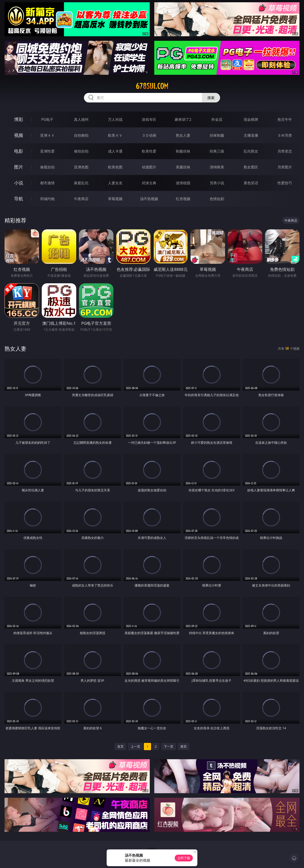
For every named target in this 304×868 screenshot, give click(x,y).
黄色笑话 (251, 183)
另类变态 (285, 151)
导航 (19, 199)
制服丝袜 (183, 151)
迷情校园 (183, 183)
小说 (19, 183)
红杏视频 (183, 199)
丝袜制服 (217, 135)
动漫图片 (149, 167)
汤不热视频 (149, 199)
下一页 (169, 746)
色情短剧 (217, 199)
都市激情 (47, 183)
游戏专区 (149, 119)
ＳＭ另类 (285, 135)
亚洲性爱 (47, 151)
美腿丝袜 (183, 167)
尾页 (184, 746)
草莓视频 (115, 199)
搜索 (211, 98)
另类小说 (217, 183)
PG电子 (47, 119)
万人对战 (115, 119)
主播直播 (251, 135)
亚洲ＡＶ (47, 135)
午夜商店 (81, 199)
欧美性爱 (149, 151)
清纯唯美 (217, 167)
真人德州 (81, 119)
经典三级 (217, 151)
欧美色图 (115, 167)
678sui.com (152, 86)
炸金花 (217, 119)
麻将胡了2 (183, 119)
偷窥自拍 (47, 167)
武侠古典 (149, 183)
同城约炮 (47, 199)
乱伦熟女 (251, 151)
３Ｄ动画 (149, 135)
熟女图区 (251, 167)
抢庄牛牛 (285, 119)
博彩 (19, 119)
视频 (19, 135)
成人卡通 (115, 151)
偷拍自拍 (81, 151)
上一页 (135, 746)
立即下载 (184, 858)
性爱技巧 (285, 183)
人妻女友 (115, 183)
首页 (120, 746)
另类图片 (285, 167)
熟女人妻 (183, 135)
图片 (19, 167)
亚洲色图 (81, 167)
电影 (19, 151)
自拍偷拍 (81, 135)
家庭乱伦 (81, 183)
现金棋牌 (251, 119)
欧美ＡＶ (115, 135)
